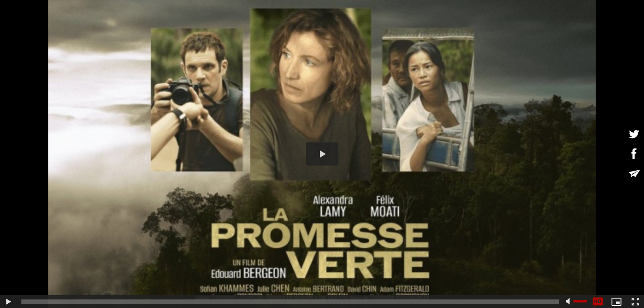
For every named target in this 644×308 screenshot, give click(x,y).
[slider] (290, 302)
